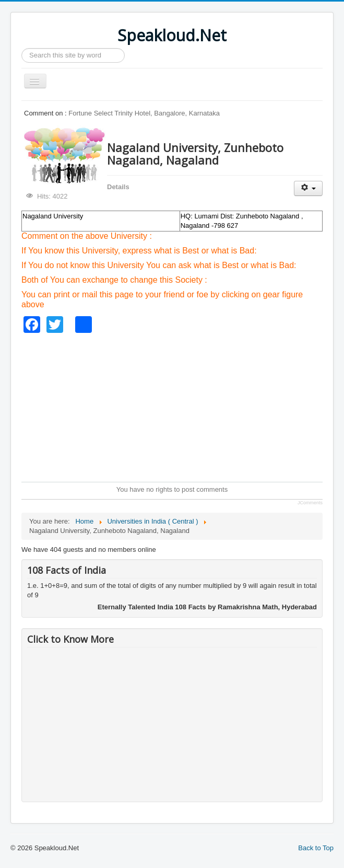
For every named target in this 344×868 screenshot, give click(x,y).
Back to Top (316, 848)
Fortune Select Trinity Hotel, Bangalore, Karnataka (144, 113)
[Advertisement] (183, 406)
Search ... (22, 48)
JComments (310, 503)
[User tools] (308, 188)
